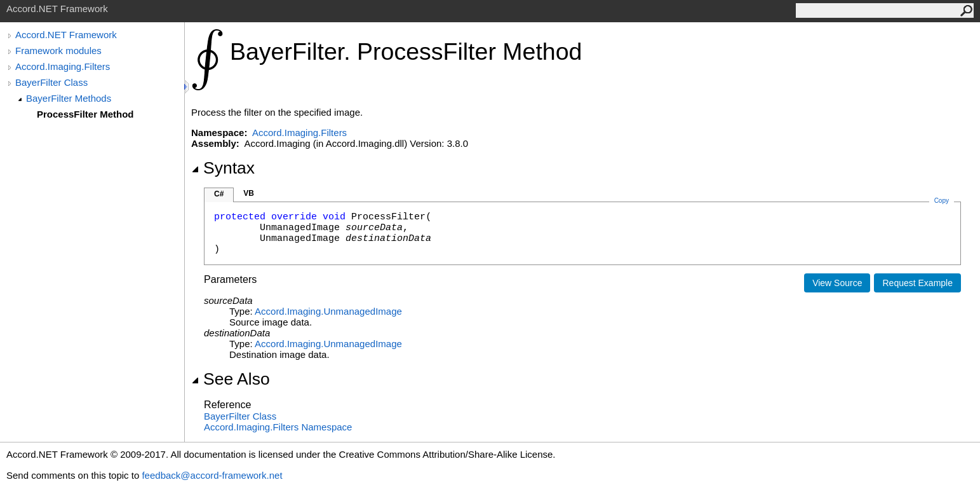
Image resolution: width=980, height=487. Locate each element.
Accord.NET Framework (66, 35)
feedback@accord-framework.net (212, 475)
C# (219, 194)
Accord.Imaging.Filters (63, 66)
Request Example (917, 283)
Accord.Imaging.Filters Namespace (278, 427)
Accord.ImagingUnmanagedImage (328, 311)
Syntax (223, 168)
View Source (837, 283)
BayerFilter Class (51, 82)
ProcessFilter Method (85, 114)
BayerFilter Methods (69, 98)
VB (249, 193)
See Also (231, 379)
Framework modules (58, 51)
